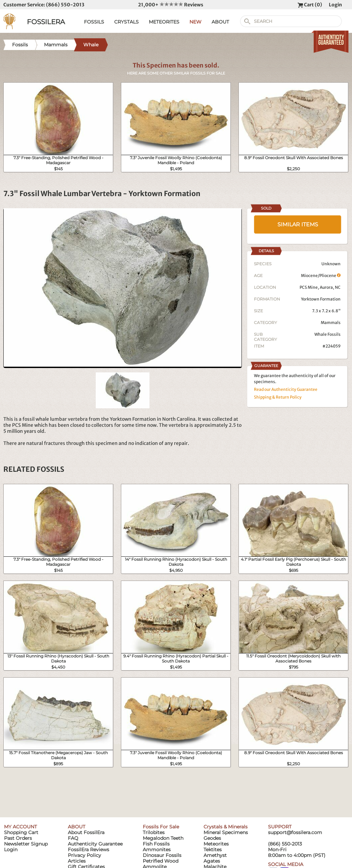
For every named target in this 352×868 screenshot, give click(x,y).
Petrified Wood (161, 861)
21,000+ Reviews (171, 5)
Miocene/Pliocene (321, 276)
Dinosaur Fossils (162, 855)
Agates (212, 861)
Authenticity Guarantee (95, 844)
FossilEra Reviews (89, 850)
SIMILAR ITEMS (298, 224)
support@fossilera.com (295, 832)
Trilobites (154, 832)
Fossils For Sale (161, 827)
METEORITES (164, 22)
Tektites (213, 850)
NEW (195, 22)
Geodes (212, 838)
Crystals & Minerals (226, 827)
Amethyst (215, 855)
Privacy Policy (84, 855)
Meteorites (216, 844)
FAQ (73, 838)
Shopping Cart (21, 832)
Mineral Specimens (226, 832)
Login (335, 5)
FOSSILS (94, 22)
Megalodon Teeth (163, 838)
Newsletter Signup (26, 844)
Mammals (331, 323)
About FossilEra (86, 832)
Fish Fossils (156, 844)
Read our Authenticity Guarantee (286, 389)
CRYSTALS (126, 22)
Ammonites (157, 850)
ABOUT (220, 22)
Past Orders (18, 838)
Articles (77, 861)
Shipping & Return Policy (278, 397)
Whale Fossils (327, 334)
